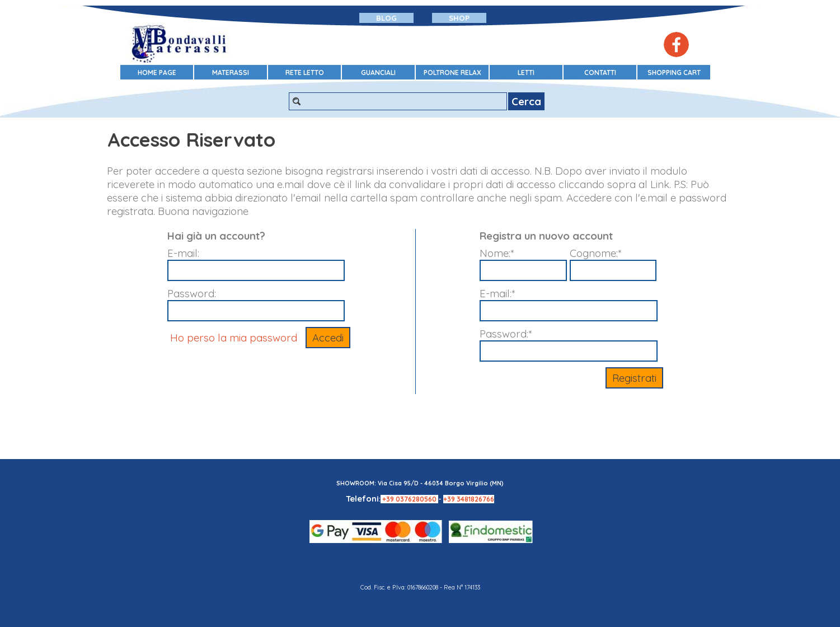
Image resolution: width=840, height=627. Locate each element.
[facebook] (676, 45)
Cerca (526, 101)
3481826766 (475, 499)
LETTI (526, 72)
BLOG (386, 18)
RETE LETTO (305, 72)
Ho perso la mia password (234, 338)
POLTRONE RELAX (452, 72)
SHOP (459, 18)
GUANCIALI (378, 72)
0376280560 (417, 499)
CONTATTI (600, 72)
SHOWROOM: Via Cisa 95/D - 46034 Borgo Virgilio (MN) (420, 483)
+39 (389, 499)
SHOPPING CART (674, 72)
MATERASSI (231, 72)
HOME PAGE (157, 72)
